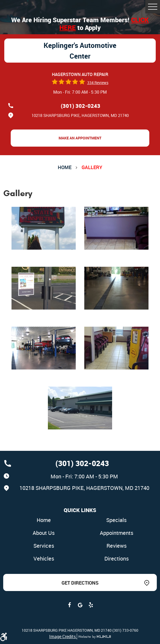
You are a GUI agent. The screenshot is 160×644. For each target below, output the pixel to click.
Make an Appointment (80, 138)
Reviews (117, 546)
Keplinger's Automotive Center (80, 51)
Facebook (69, 605)
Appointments (117, 533)
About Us (44, 533)
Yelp (91, 605)
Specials (116, 520)
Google (80, 605)
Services (44, 546)
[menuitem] (44, 520)
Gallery (92, 167)
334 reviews (98, 83)
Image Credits (63, 637)
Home (65, 167)
